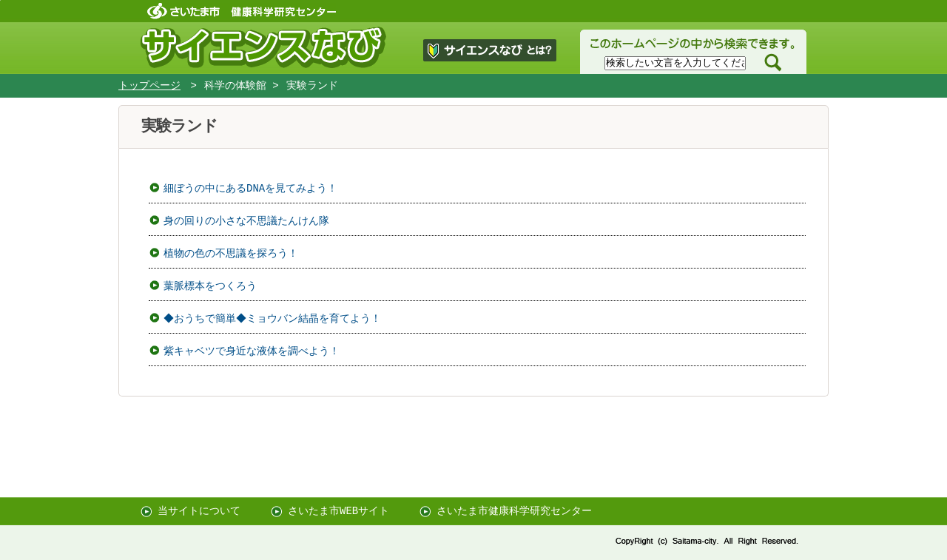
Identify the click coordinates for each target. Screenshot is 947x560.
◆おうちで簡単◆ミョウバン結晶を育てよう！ (274, 318)
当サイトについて (199, 511)
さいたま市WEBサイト (338, 511)
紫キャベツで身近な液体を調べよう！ (252, 351)
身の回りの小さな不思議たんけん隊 (246, 221)
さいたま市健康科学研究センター (514, 511)
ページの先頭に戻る (0, 0)
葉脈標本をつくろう (210, 286)
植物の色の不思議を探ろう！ (231, 253)
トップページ (149, 86)
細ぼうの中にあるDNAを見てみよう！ (250, 188)
